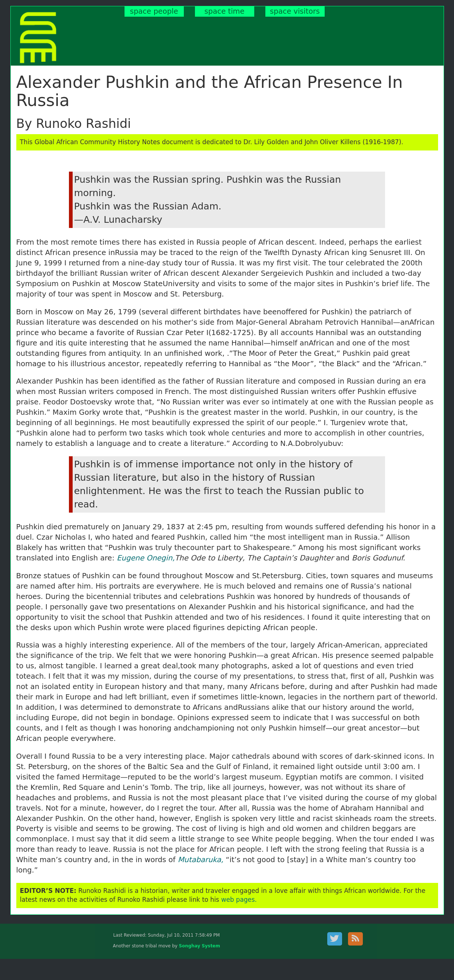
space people (154, 11)
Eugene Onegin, (146, 558)
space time (225, 11)
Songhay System (200, 946)
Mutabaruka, (201, 860)
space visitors (295, 11)
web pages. (239, 900)
